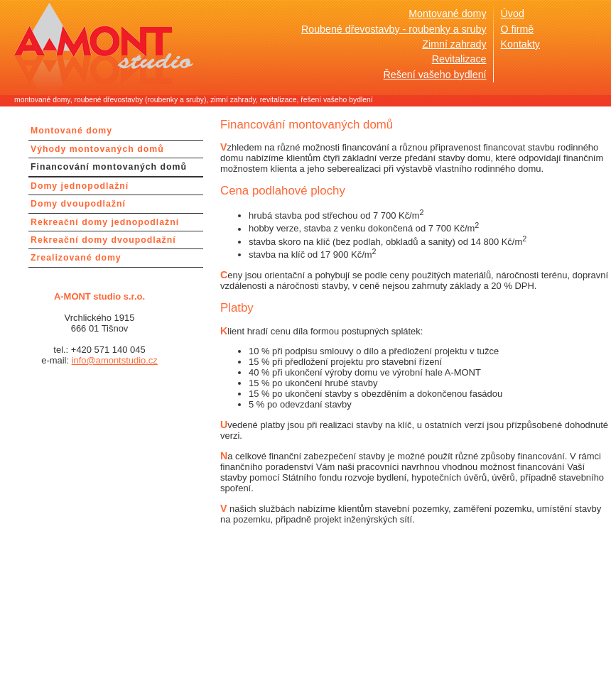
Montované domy (447, 13)
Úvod (513, 13)
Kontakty (520, 44)
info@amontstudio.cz (115, 360)
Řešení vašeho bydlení (435, 75)
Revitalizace (459, 59)
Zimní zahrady (454, 44)
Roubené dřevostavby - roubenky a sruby (394, 29)
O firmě (518, 29)
